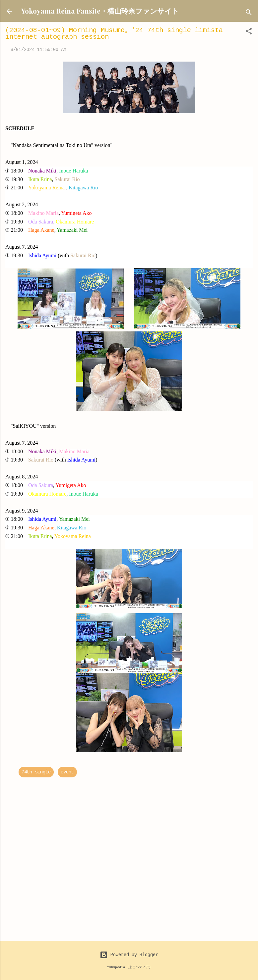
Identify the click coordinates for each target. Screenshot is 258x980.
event (67, 772)
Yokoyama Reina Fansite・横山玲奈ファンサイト (100, 11)
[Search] (249, 13)
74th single (36, 772)
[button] (249, 32)
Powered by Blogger (129, 955)
